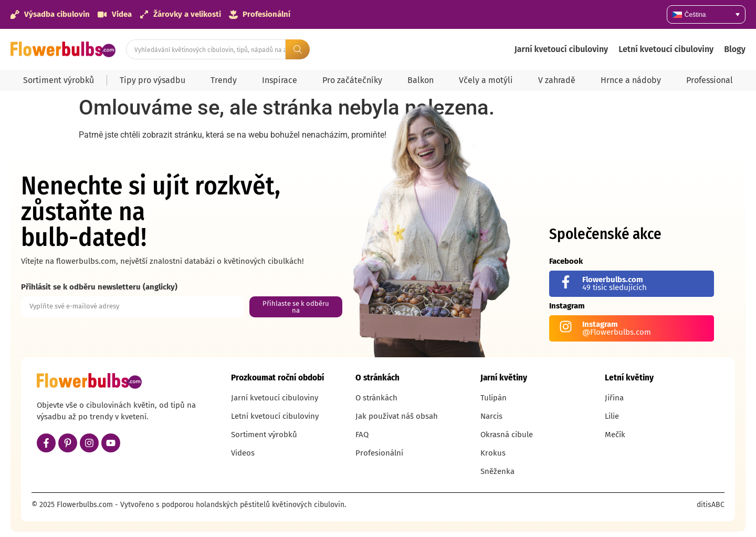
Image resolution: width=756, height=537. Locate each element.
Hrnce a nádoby (631, 80)
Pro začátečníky (352, 80)
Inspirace (280, 80)
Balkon (421, 80)
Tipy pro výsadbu (153, 80)
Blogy (735, 49)
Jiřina (614, 398)
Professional (710, 80)
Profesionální (379, 453)
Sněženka (497, 471)
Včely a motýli (486, 80)
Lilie (612, 416)
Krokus (493, 453)
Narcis (491, 416)
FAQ (362, 435)
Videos (243, 453)
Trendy (224, 80)
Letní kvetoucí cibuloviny (666, 49)
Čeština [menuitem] (695, 15)
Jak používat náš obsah (397, 416)
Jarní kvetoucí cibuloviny (561, 49)
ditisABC (711, 505)
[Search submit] (298, 49)
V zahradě (557, 80)
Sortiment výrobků (59, 80)
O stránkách (376, 398)
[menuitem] (706, 14)
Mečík (615, 435)
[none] (706, 14)
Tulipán (493, 398)
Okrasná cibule (507, 435)
